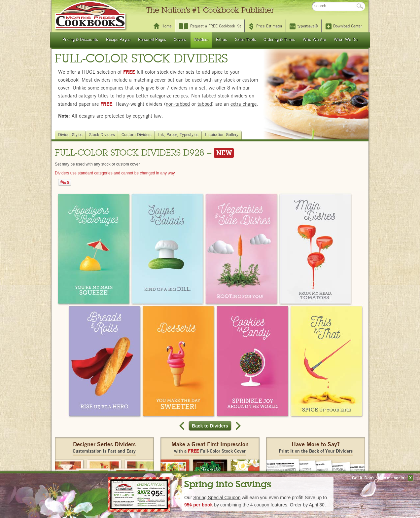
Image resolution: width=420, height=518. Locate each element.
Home (167, 26)
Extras (222, 40)
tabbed (205, 104)
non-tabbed (178, 104)
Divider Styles (71, 135)
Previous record (183, 426)
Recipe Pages (118, 40)
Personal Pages (152, 40)
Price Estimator (269, 26)
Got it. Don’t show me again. (379, 478)
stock (229, 80)
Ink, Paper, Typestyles (179, 135)
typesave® (308, 26)
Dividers (201, 40)
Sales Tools (245, 40)
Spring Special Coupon (217, 498)
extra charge (244, 104)
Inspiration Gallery (223, 135)
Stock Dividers (103, 135)
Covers (180, 40)
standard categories (95, 173)
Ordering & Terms (279, 40)
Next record (237, 426)
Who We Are (314, 40)
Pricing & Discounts (80, 40)
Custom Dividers (137, 135)
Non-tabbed (204, 96)
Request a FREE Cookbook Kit (216, 26)
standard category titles (83, 96)
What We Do (346, 40)
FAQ (303, 6)
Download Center (348, 26)
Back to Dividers (212, 426)
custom (250, 80)
